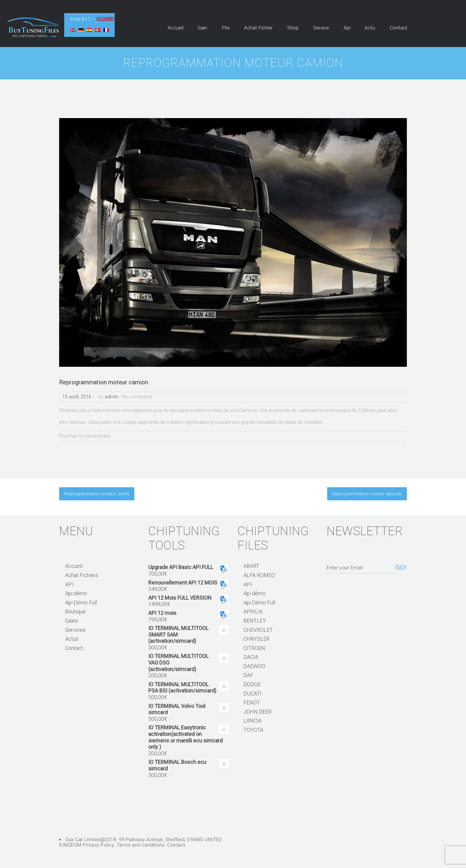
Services (75, 630)
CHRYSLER (256, 639)
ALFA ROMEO (259, 575)
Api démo (76, 593)
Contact (74, 648)
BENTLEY (255, 621)
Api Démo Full (81, 603)
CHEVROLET (258, 630)
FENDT (252, 702)
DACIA (251, 657)
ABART (251, 566)
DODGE (252, 684)
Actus (72, 639)
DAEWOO (254, 666)
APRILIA (253, 611)
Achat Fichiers (82, 575)
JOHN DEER (258, 712)
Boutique (75, 611)
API (69, 584)
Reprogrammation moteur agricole (367, 494)
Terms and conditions (141, 845)
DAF (248, 675)
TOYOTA (253, 730)
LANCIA (252, 721)
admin (111, 397)
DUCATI (252, 694)
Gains (71, 621)
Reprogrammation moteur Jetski (97, 494)
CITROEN (254, 648)
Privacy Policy (98, 845)
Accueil (74, 566)
